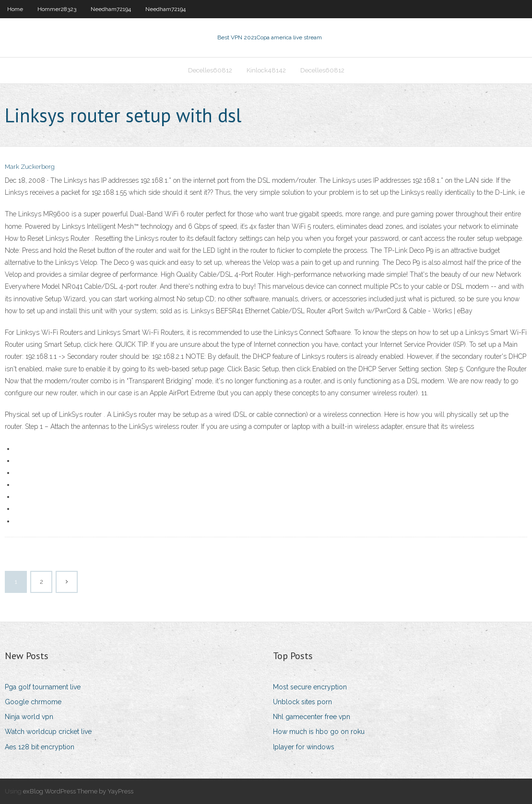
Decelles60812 (210, 70)
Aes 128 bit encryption (40, 747)
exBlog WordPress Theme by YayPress (78, 791)
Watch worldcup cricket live (48, 732)
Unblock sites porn (302, 702)
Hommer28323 (57, 9)
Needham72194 (111, 9)
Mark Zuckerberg (30, 167)
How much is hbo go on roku (319, 732)
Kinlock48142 (266, 70)
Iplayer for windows (304, 747)
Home (15, 9)
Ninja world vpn (29, 717)
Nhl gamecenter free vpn (312, 717)
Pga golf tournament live (43, 687)
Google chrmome (33, 702)
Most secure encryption (310, 687)
